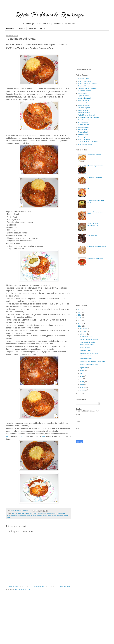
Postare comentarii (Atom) (24, 590)
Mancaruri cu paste (84, 105)
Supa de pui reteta (85, 350)
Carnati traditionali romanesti (97, 247)
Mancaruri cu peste (84, 108)
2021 (80, 321)
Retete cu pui (33, 513)
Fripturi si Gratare (83, 96)
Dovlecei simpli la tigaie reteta (89, 364)
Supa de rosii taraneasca (95, 258)
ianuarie (83, 390)
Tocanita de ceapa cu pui (25, 516)
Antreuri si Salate (83, 79)
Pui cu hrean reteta (86, 359)
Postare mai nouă (12, 586)
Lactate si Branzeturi (84, 98)
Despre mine (10, 29)
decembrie (83, 329)
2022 (80, 318)
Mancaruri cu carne (17, 513)
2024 (80, 312)
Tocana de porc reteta (86, 356)
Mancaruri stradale (84, 113)
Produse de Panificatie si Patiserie (89, 117)
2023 (80, 315)
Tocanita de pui (37, 516)
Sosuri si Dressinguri (84, 139)
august (82, 371)
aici (8, 436)
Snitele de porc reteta (94, 154)
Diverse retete (82, 93)
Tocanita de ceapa (12, 516)
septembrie (84, 368)
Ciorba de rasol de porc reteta (89, 353)
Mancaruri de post (83, 110)
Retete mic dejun (83, 134)
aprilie (82, 382)
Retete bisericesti (83, 125)
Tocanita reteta (47, 516)
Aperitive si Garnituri (84, 81)
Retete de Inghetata (84, 130)
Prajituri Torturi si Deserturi (86, 115)
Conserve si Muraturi (84, 91)
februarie (83, 387)
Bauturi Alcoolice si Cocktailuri (87, 84)
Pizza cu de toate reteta (87, 342)
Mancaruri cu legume (84, 103)
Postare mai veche (65, 586)
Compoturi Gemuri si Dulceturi (87, 88)
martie (82, 384)
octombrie (83, 334)
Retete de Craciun (84, 127)
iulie (81, 373)
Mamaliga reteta (85, 348)
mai (81, 379)
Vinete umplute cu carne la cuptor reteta (92, 361)
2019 (80, 326)
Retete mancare (52, 513)
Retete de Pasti (83, 132)
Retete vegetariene (84, 137)
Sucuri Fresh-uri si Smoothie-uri (88, 142)
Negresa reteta (92, 235)
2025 (80, 309)
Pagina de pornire (38, 586)
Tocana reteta (61, 513)
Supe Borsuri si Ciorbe (85, 144)
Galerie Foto (32, 29)
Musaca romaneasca (94, 189)
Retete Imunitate (83, 122)
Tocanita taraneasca (57, 516)
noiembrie (83, 331)
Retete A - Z (21, 29)
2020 (80, 323)
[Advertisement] (94, 50)
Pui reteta (26, 513)
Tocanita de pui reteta (86, 337)
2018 (80, 394)
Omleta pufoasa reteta (87, 345)
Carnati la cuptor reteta (95, 177)
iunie (82, 376)
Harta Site (42, 29)
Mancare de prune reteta (95, 166)
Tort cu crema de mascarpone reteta (93, 224)
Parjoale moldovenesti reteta (89, 339)
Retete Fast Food (83, 120)
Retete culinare (42, 513)
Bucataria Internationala (85, 86)
